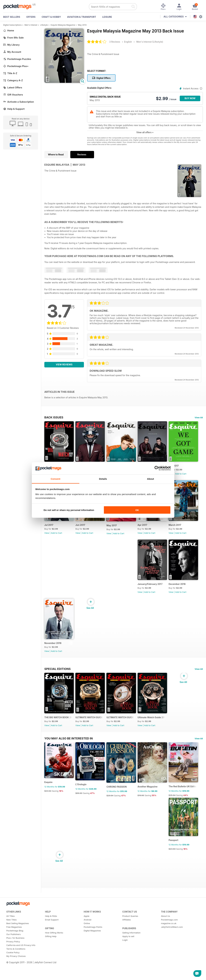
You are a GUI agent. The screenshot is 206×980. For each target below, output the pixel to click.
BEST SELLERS (12, 17)
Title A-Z (10, 73)
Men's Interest (31, 25)
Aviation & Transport (82, 17)
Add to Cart (57, 537)
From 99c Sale (13, 38)
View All (199, 417)
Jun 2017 (114, 529)
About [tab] (151, 479)
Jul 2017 (81, 529)
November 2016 (53, 651)
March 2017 (83, 590)
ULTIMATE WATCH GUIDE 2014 (124, 728)
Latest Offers (13, 87)
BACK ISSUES (54, 417)
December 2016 (150, 590)
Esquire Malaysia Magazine (63, 25)
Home (9, 30)
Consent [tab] (55, 479)
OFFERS (31, 17)
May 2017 (147, 529)
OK (137, 510)
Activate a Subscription (19, 102)
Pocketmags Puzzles (17, 59)
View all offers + (145, 132)
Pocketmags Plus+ (16, 66)
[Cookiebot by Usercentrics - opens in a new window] (157, 468)
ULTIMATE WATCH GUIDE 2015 (91, 728)
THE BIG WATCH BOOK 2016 (59, 727)
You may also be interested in (69, 785)
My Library (11, 45)
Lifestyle (44, 25)
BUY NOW (190, 98)
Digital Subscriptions (12, 25)
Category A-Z (13, 80)
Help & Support (14, 109)
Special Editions (57, 677)
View (47, 537)
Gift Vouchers (13, 95)
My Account (12, 52)
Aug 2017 (49, 529)
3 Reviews (115, 42)
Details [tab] (103, 479)
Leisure (107, 17)
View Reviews (64, 364)
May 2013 (82, 25)
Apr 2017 (49, 590)
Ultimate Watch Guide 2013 (156, 727)
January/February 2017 (122, 590)
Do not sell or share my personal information (69, 510)
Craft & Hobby (51, 17)
